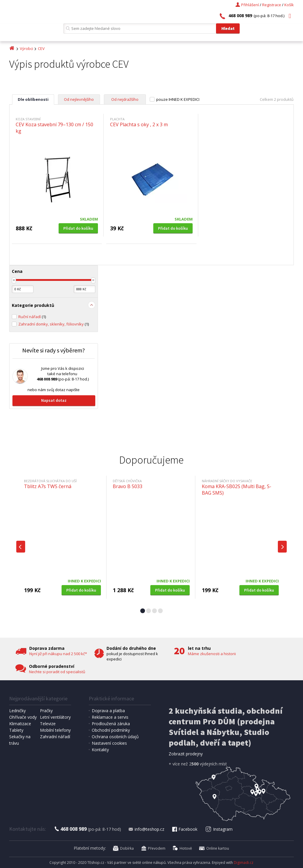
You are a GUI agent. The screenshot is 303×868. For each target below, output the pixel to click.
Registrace (272, 5)
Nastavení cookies (109, 743)
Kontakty (100, 750)
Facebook (184, 829)
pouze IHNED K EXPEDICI (178, 99)
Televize (48, 724)
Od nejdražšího (125, 99)
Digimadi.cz (244, 863)
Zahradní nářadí (55, 737)
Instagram (219, 829)
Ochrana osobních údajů (115, 737)
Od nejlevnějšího (79, 99)
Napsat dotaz (54, 400)
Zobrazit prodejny (186, 754)
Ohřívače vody (23, 717)
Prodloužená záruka (111, 724)
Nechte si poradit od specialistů (57, 672)
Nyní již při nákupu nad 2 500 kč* (58, 654)
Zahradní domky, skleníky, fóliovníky (54, 324)
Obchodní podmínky (111, 730)
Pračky (46, 711)
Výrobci (26, 48)
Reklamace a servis (110, 717)
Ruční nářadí (32, 317)
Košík (289, 5)
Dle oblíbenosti (33, 99)
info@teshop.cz (146, 829)
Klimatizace (20, 724)
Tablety (16, 730)
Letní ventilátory (55, 717)
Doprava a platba (108, 711)
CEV (41, 48)
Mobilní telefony (55, 730)
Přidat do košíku (78, 228)
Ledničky (17, 711)
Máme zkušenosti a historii (212, 654)
